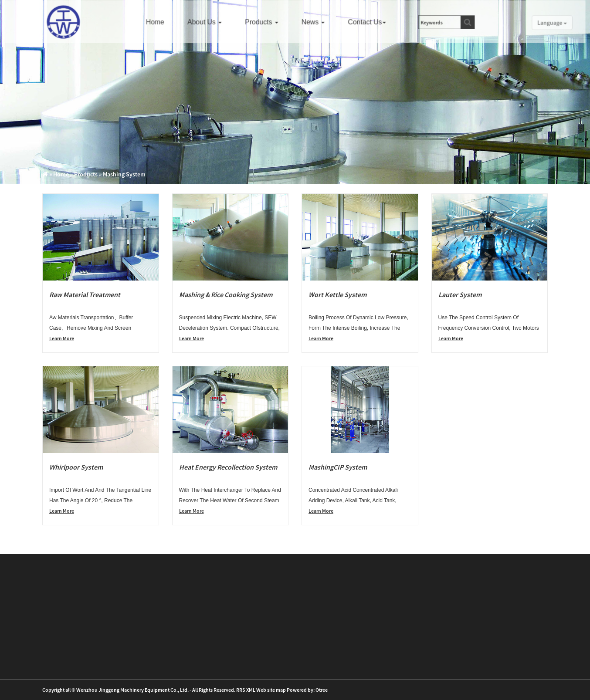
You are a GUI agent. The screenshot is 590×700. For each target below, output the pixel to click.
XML (251, 690)
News (316, 22)
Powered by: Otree (307, 690)
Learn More (62, 338)
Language (548, 22)
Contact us (369, 22)
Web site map (271, 690)
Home (161, 22)
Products (266, 22)
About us (210, 22)
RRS (241, 690)
